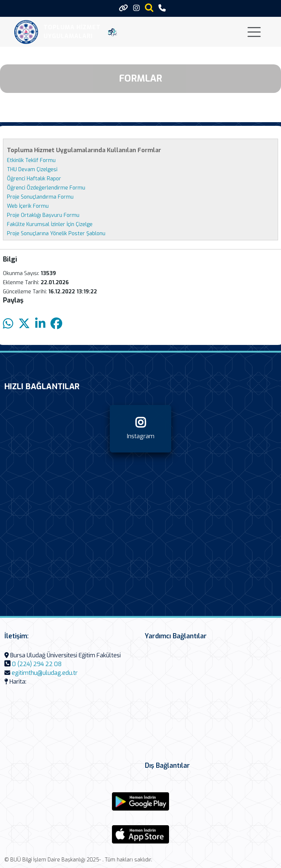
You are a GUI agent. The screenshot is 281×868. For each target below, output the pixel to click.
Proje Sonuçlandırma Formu (40, 197)
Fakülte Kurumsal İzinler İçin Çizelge (50, 224)
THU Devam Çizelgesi (32, 170)
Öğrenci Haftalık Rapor (34, 179)
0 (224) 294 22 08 (37, 664)
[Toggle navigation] (254, 32)
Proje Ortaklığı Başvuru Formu (43, 215)
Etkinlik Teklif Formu (31, 160)
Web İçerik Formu (28, 206)
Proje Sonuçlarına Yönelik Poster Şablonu (56, 234)
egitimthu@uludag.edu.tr (45, 673)
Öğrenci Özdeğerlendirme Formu (46, 188)
